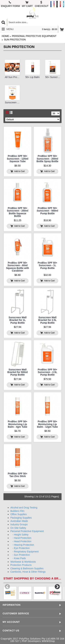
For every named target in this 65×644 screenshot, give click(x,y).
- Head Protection (21, 541)
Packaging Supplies (21, 518)
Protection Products (21, 565)
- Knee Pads (18, 558)
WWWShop (48, 641)
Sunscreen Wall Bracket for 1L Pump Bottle (18, 320)
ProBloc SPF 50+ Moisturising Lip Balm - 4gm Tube (18, 424)
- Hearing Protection (22, 545)
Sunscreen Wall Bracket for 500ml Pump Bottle (18, 372)
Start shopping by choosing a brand (32, 579)
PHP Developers (31, 641)
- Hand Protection (21, 538)
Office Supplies (19, 514)
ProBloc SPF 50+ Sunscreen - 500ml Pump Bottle (47, 211)
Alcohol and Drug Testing (24, 508)
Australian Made (19, 521)
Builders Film (17, 511)
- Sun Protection (20, 555)
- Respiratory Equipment (25, 552)
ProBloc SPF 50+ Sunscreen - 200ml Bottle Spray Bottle (47, 159)
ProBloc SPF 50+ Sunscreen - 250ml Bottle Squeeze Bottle (18, 212)
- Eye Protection (20, 548)
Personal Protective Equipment (34, 36)
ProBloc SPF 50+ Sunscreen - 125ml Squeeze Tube (18, 159)
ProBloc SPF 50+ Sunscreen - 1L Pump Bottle (47, 265)
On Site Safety (18, 528)
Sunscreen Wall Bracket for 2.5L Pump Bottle (47, 320)
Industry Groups (19, 524)
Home (5, 36)
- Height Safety (19, 535)
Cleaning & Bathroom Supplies (27, 568)
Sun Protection (15, 40)
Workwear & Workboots (23, 562)
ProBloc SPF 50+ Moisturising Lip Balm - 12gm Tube (47, 424)
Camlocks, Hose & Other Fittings (28, 572)
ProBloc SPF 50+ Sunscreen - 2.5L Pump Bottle (47, 372)
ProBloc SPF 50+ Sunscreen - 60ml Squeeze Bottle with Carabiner (18, 267)
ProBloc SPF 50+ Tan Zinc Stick (18, 475)
